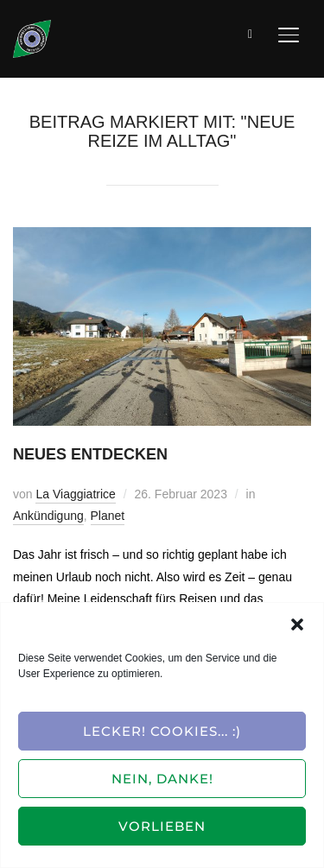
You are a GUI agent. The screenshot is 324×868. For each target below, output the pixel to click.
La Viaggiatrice (75, 494)
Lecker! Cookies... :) (162, 731)
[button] (297, 624)
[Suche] (251, 33)
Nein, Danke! (162, 779)
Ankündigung (48, 516)
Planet (108, 516)
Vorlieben (162, 826)
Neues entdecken (90, 454)
